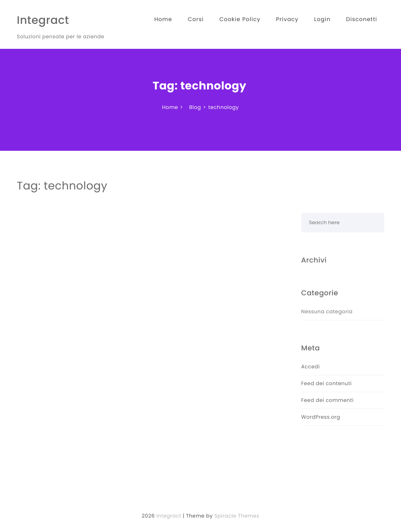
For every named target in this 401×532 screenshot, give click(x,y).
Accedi (311, 367)
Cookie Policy (240, 19)
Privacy (287, 19)
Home (163, 19)
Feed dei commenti (328, 400)
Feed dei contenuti (327, 383)
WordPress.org (321, 417)
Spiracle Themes (237, 516)
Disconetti (362, 19)
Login (322, 19)
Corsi (196, 19)
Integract (43, 20)
